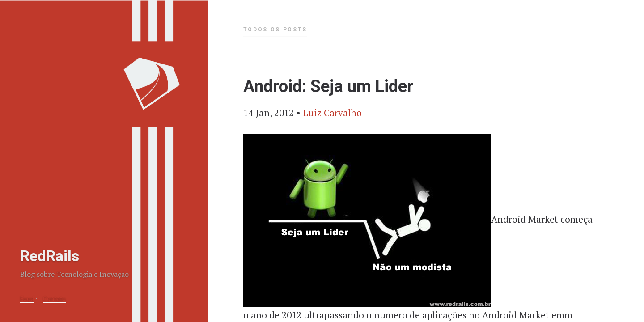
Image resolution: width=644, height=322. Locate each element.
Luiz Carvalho (332, 113)
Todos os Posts (275, 30)
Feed (27, 299)
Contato (54, 299)
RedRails (50, 256)
